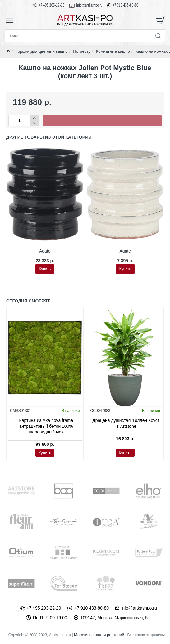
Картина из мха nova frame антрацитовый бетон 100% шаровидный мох (46, 426)
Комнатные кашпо (113, 51)
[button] (102, 121)
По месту (82, 51)
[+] (35, 118)
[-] (35, 123)
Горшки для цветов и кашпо (42, 51)
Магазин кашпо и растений (99, 635)
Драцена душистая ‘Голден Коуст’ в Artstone (126, 423)
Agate (45, 251)
